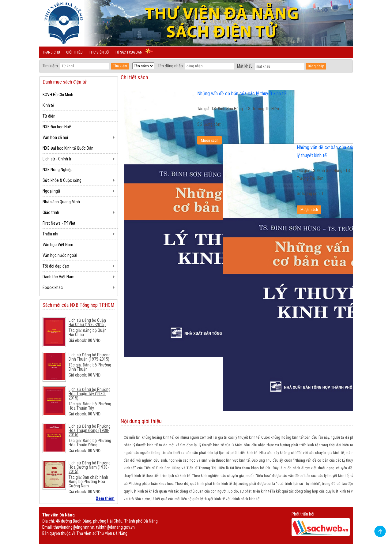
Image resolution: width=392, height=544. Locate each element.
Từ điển (49, 116)
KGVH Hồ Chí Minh (58, 95)
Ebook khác (53, 287)
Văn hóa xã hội (55, 137)
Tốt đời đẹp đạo (56, 266)
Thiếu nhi (50, 234)
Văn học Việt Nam (58, 245)
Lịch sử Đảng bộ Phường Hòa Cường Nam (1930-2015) (90, 467)
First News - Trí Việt (59, 223)
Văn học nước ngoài (60, 255)
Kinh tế (48, 105)
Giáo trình (51, 212)
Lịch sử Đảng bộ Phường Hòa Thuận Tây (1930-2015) (90, 394)
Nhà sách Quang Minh (61, 202)
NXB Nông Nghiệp (58, 170)
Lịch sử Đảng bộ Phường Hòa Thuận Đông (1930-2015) (90, 430)
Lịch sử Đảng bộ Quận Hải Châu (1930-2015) (87, 322)
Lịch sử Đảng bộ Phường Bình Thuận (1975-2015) (90, 357)
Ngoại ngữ (51, 191)
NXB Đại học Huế (57, 127)
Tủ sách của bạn (129, 52)
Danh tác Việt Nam (58, 277)
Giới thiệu (74, 52)
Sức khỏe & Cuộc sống (62, 180)
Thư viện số (99, 52)
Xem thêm (105, 498)
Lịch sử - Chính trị (57, 159)
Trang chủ (51, 52)
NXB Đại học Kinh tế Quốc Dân (68, 148)
